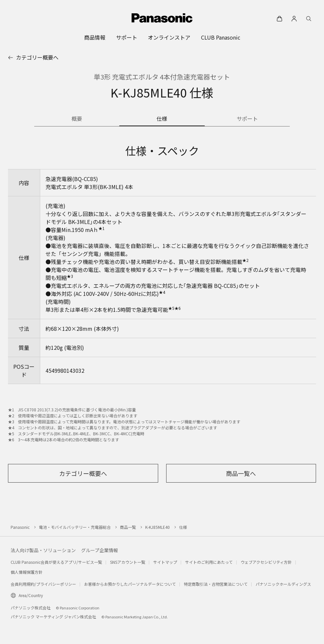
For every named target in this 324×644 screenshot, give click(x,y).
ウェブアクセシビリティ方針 (266, 562)
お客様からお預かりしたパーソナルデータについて (130, 584)
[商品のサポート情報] (247, 119)
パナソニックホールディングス (283, 584)
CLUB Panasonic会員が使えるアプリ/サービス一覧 (56, 562)
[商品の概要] (77, 119)
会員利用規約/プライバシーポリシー (43, 584)
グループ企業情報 (100, 550)
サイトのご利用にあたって (209, 562)
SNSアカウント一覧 (128, 562)
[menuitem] (95, 37)
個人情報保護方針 (27, 572)
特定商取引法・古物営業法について (216, 584)
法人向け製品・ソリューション (43, 550)
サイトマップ (165, 562)
